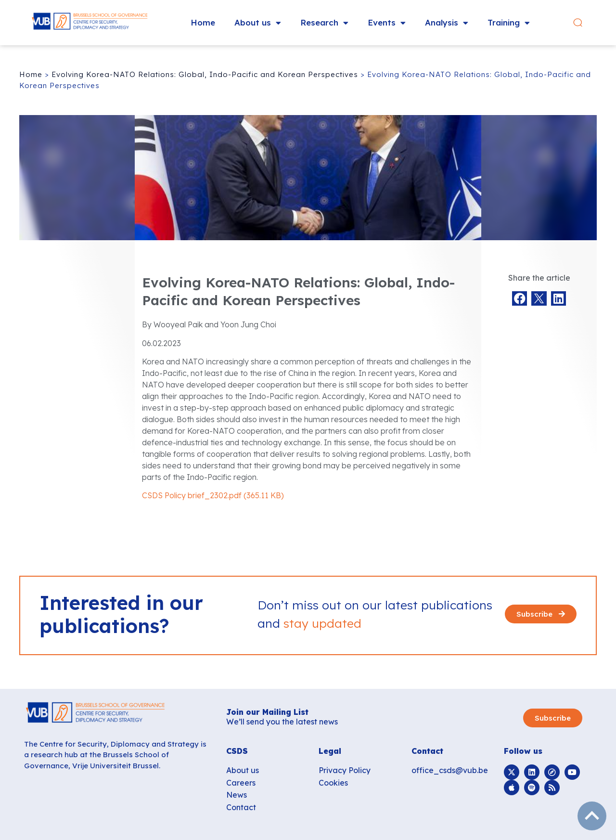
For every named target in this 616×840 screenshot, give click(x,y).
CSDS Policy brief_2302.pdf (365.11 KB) (213, 495)
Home (203, 22)
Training (509, 23)
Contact (241, 807)
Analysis (447, 23)
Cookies (333, 783)
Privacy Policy (345, 770)
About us (258, 23)
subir (592, 816)
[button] (589, 23)
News (237, 795)
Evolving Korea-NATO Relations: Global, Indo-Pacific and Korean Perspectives (205, 74)
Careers (241, 783)
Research (324, 23)
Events (387, 23)
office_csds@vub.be (450, 770)
